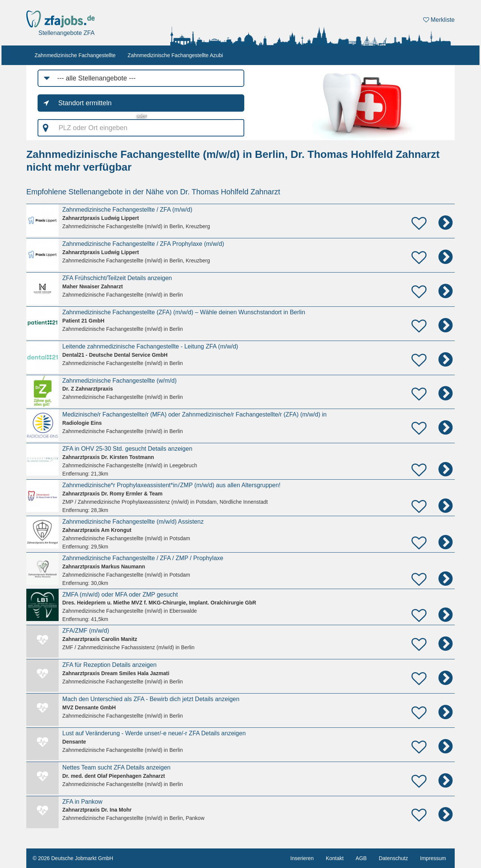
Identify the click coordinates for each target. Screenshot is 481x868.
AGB (361, 858)
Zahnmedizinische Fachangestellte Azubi (175, 55)
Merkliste (439, 20)
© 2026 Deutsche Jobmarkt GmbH (73, 858)
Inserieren (302, 858)
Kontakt (335, 858)
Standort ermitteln (85, 103)
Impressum (433, 858)
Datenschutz (393, 858)
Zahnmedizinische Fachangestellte (75, 55)
